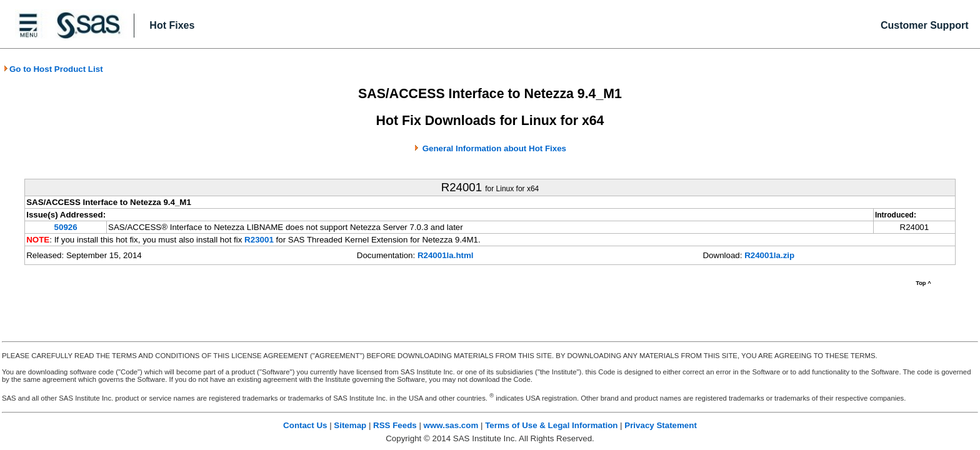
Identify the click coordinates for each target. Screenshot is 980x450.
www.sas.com (451, 425)
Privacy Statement (661, 425)
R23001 (259, 240)
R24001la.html (446, 255)
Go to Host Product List (53, 69)
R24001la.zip (769, 255)
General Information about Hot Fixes (494, 148)
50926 (66, 227)
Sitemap (350, 425)
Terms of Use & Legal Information (551, 425)
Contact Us (305, 425)
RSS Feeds (395, 425)
